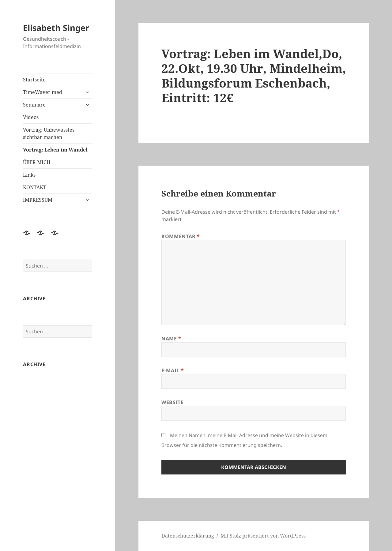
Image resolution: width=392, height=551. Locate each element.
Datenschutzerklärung (188, 536)
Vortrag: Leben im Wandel (55, 150)
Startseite (34, 80)
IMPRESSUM (38, 200)
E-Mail (173, 370)
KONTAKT (35, 187)
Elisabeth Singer (56, 28)
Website (172, 402)
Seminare (34, 105)
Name (171, 339)
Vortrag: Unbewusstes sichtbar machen (49, 133)
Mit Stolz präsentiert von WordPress (263, 536)
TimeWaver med (43, 92)
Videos (31, 117)
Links (29, 175)
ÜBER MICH (37, 162)
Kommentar (181, 236)
